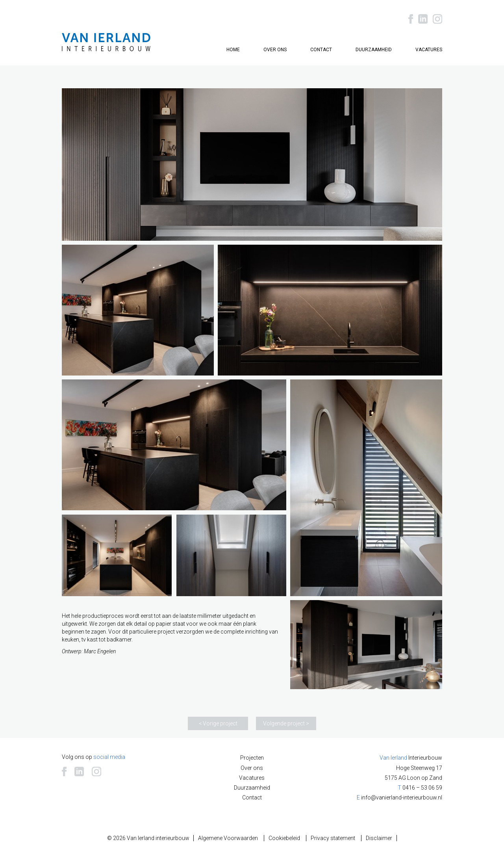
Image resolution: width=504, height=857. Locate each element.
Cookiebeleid (284, 838)
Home (233, 50)
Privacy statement (333, 838)
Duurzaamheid (374, 50)
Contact (321, 50)
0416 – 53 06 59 (422, 788)
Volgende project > (286, 723)
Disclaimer (379, 838)
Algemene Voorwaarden (228, 838)
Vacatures (429, 50)
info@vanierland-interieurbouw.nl (402, 798)
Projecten (252, 758)
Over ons (275, 50)
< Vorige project (218, 723)
